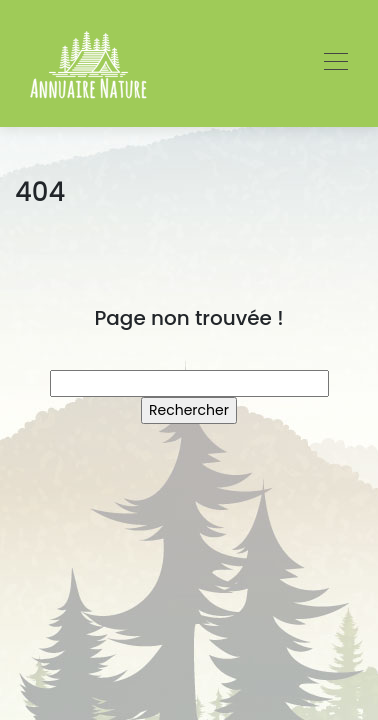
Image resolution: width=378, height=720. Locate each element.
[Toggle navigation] (335, 64)
